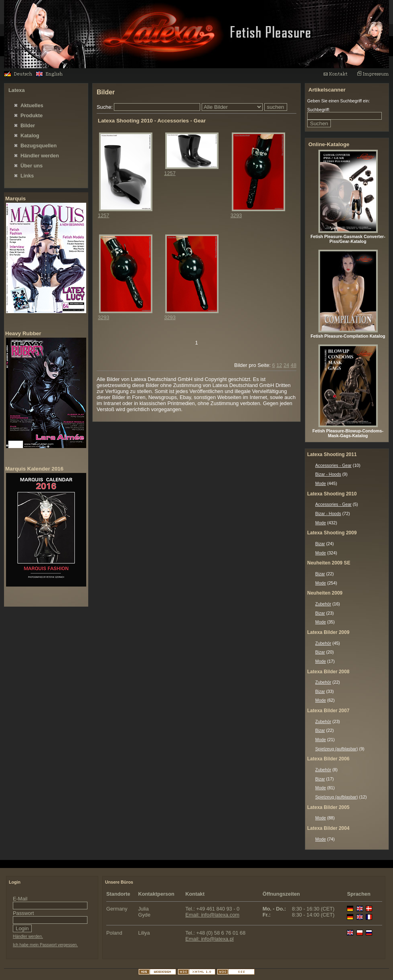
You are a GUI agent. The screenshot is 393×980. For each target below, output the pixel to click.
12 (279, 365)
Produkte (31, 115)
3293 (236, 215)
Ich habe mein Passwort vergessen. (45, 945)
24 (286, 365)
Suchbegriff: (319, 110)
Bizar (320, 544)
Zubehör (323, 604)
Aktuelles (32, 105)
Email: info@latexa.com (212, 915)
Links (27, 176)
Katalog (30, 135)
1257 (103, 215)
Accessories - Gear (333, 465)
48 (294, 365)
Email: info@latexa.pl (209, 939)
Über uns (31, 166)
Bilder (28, 125)
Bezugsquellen (38, 146)
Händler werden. (28, 936)
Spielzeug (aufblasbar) (337, 749)
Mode (321, 483)
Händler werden (40, 156)
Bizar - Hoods (328, 474)
